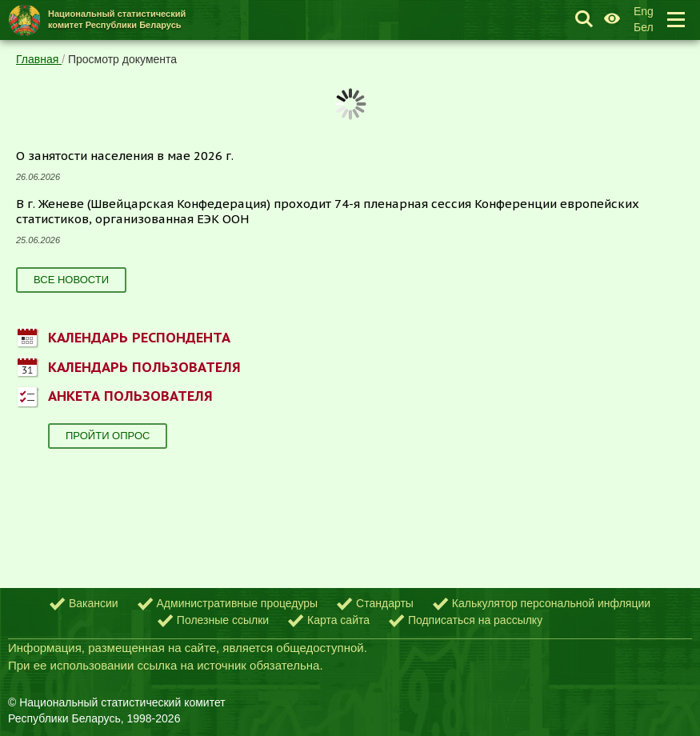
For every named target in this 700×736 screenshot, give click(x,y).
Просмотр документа (122, 59)
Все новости (71, 280)
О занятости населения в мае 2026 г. (125, 156)
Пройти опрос (108, 436)
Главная (39, 59)
